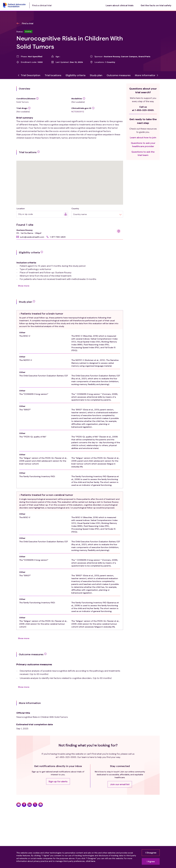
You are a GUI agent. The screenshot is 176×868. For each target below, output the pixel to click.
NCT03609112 (78, 112)
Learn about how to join (143, 137)
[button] (30, 237)
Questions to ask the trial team (143, 153)
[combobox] (41, 214)
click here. (91, 861)
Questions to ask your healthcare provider (143, 145)
